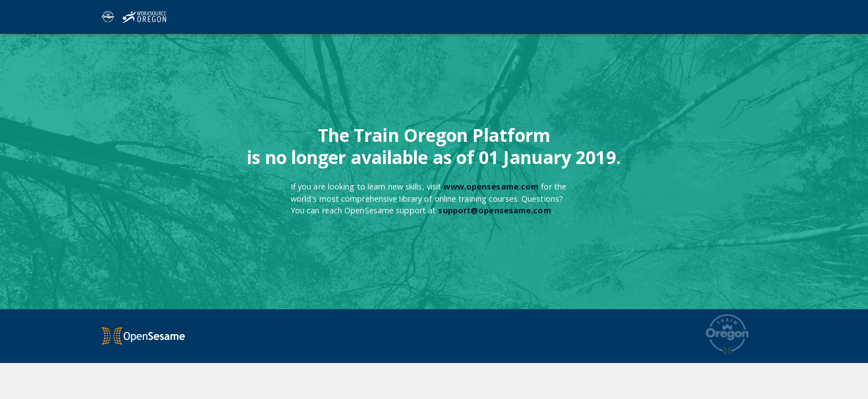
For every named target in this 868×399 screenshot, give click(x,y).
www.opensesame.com (491, 186)
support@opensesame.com (494, 210)
